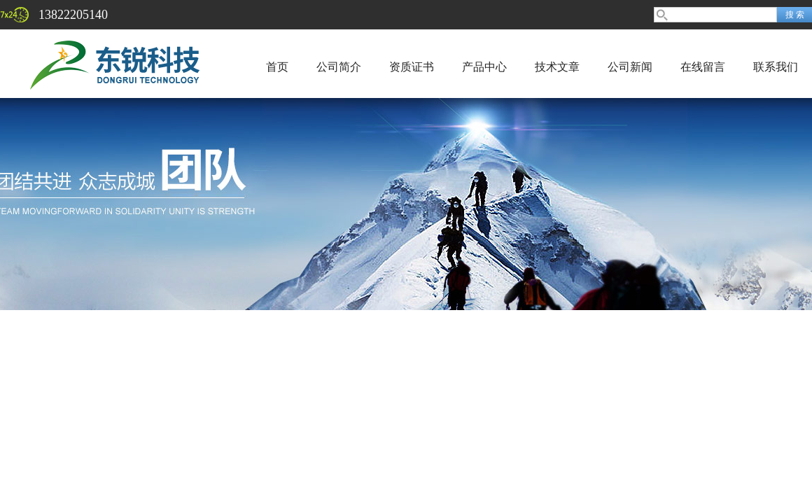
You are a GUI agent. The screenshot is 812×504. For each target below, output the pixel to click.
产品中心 (484, 67)
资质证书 (412, 67)
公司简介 (339, 67)
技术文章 (557, 67)
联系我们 (776, 67)
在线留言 (703, 67)
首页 (277, 67)
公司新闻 (630, 67)
